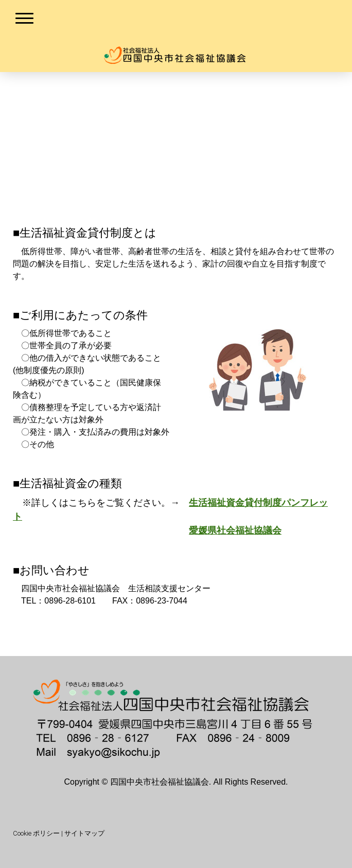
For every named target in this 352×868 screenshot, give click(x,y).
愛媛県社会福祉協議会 (235, 530)
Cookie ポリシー (36, 833)
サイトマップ (84, 833)
